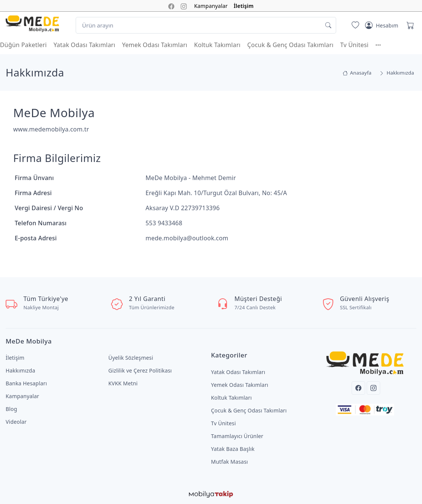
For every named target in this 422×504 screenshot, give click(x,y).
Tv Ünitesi (354, 45)
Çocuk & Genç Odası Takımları (290, 45)
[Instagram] (373, 388)
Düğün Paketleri (23, 45)
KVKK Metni (123, 383)
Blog (11, 409)
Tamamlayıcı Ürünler (237, 436)
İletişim (244, 6)
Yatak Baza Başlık (233, 449)
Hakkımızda (20, 370)
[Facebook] (358, 388)
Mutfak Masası (230, 462)
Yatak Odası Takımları (84, 45)
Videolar (16, 422)
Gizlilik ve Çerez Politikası (140, 370)
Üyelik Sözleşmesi (131, 358)
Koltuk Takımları (217, 45)
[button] (382, 45)
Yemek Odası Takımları (155, 45)
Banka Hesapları (26, 383)
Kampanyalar (211, 6)
